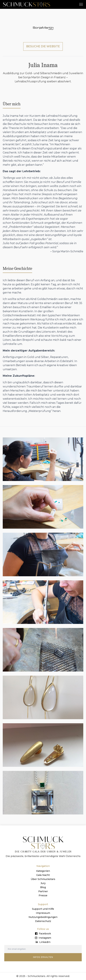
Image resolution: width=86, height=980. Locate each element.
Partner (43, 891)
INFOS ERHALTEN (43, 957)
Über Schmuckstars (43, 879)
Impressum (43, 913)
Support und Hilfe (43, 909)
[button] (81, 4)
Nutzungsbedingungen (43, 917)
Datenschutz (43, 921)
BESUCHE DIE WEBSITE (43, 46)
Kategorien (43, 871)
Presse (43, 895)
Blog (43, 887)
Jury (43, 883)
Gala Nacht (43, 875)
